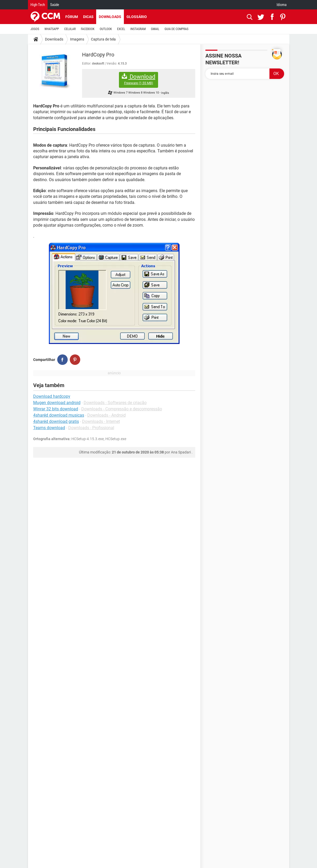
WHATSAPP (52, 29)
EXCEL (121, 29)
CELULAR (70, 29)
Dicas (88, 17)
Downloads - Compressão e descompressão (122, 409)
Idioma (282, 5)
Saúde (55, 5)
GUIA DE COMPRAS (177, 29)
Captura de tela (103, 39)
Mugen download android (57, 403)
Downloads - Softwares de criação (115, 403)
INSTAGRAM (138, 29)
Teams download (49, 428)
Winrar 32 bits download (56, 409)
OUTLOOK (106, 29)
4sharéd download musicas (59, 415)
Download (139, 79)
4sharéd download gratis (56, 421)
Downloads (110, 17)
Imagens (77, 39)
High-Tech (38, 5)
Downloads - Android (106, 415)
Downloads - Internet (101, 421)
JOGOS (35, 29)
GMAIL (155, 29)
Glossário (137, 17)
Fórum (72, 17)
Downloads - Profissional (91, 428)
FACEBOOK (88, 29)
